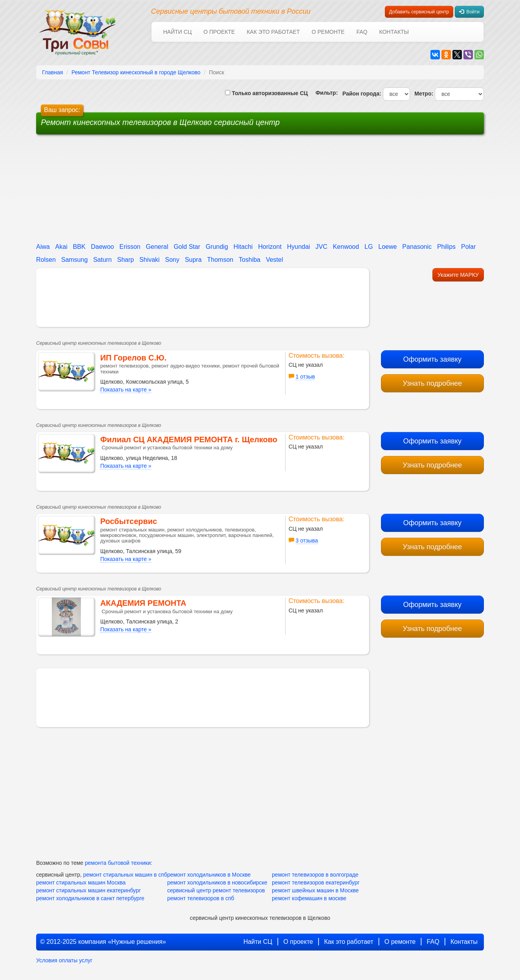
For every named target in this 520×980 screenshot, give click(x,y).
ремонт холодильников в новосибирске (217, 883)
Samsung (75, 260)
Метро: (422, 94)
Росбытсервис (129, 521)
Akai (61, 247)
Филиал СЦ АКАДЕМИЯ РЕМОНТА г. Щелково (189, 439)
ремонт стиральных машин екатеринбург (89, 890)
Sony (172, 260)
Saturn (102, 260)
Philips (446, 247)
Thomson (220, 260)
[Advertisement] (200, 191)
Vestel (275, 260)
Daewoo (103, 247)
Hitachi (243, 247)
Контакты (394, 32)
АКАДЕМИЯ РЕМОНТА (143, 603)
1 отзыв (306, 377)
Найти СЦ (178, 32)
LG (369, 247)
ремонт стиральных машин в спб (125, 875)
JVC (321, 247)
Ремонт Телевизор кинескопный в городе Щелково (136, 72)
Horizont (270, 247)
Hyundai (299, 247)
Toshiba (250, 260)
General (157, 247)
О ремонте (328, 32)
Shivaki (150, 260)
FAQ (362, 32)
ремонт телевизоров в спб (201, 898)
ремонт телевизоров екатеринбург (316, 883)
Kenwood (346, 247)
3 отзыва (307, 541)
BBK (79, 247)
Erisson (130, 247)
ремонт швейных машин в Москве (315, 890)
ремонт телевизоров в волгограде (315, 875)
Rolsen (46, 260)
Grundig (217, 247)
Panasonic (417, 247)
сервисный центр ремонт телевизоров (216, 890)
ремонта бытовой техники (118, 863)
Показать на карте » (126, 390)
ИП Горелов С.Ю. (133, 358)
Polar (468, 247)
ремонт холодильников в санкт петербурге (90, 898)
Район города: (360, 94)
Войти (469, 12)
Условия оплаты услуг (64, 960)
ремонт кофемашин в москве (309, 898)
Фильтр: (324, 93)
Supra (193, 260)
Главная (52, 72)
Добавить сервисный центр (419, 12)
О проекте (219, 32)
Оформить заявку (432, 359)
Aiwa (43, 247)
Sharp (125, 260)
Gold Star (187, 247)
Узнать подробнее (432, 383)
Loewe (387, 247)
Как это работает (273, 32)
